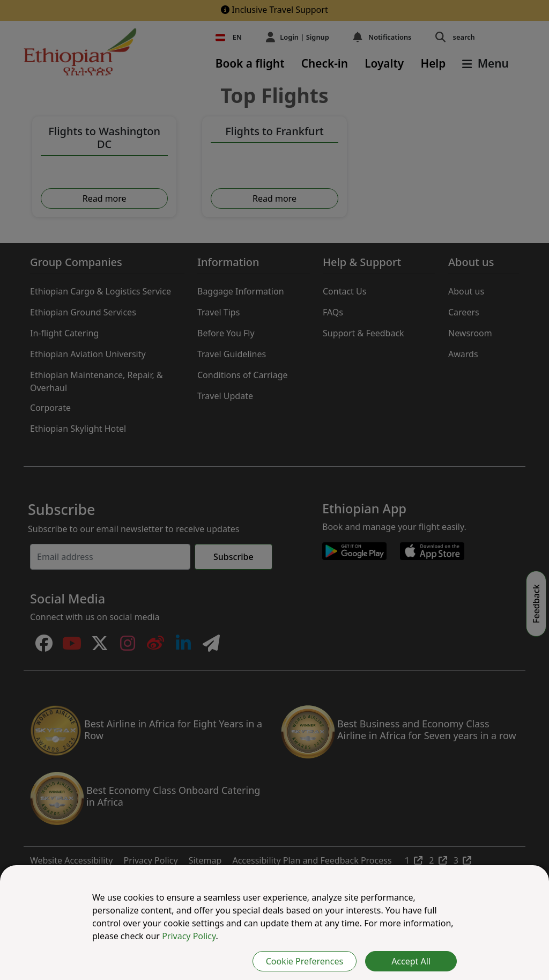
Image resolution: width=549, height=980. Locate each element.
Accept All (411, 961)
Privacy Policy (189, 936)
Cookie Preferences (305, 961)
